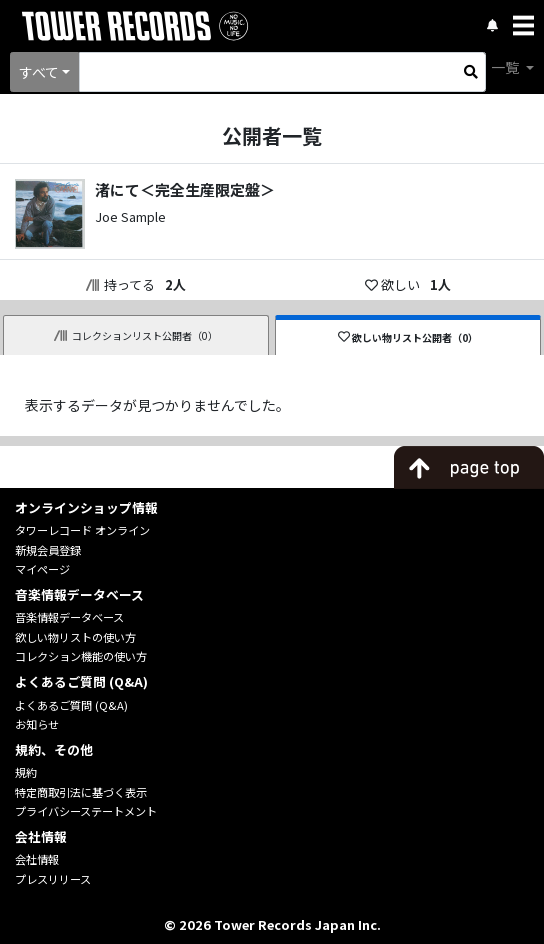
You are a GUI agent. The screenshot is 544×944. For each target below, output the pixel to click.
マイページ (42, 569)
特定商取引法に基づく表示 (81, 792)
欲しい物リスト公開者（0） (408, 337)
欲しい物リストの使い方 (75, 637)
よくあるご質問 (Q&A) (71, 705)
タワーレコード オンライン (82, 530)
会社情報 (37, 859)
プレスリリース (53, 879)
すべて (39, 72)
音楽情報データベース (69, 617)
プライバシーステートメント (86, 811)
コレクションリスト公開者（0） (136, 335)
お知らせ (37, 724)
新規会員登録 (48, 550)
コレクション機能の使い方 (81, 656)
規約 (26, 772)
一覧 (506, 67)
